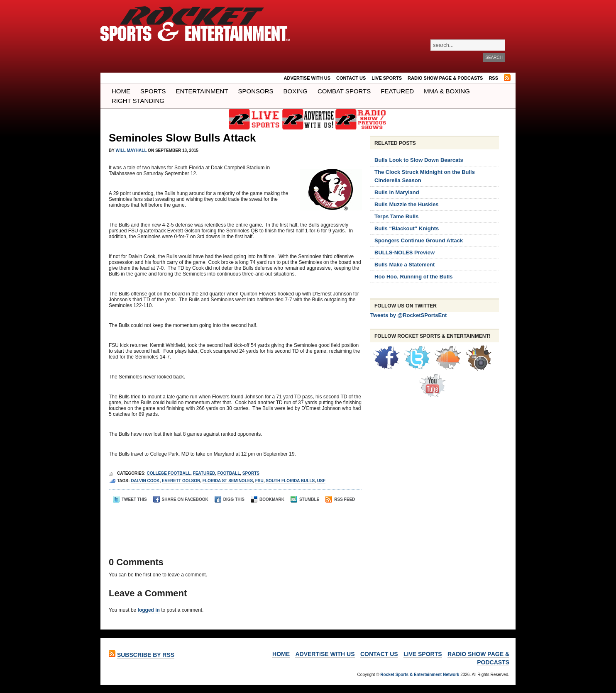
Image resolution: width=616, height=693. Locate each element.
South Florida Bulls (290, 481)
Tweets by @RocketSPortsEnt (408, 315)
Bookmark (268, 499)
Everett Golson (181, 481)
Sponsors (256, 91)
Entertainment (202, 91)
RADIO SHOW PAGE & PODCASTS (445, 78)
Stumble (305, 499)
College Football (169, 473)
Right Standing (138, 101)
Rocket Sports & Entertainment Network (420, 675)
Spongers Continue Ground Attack (419, 240)
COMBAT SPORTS (344, 91)
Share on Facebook (181, 499)
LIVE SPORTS (387, 78)
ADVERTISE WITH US (307, 78)
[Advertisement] (233, 526)
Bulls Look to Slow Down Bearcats (419, 160)
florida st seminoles (228, 481)
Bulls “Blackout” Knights (407, 228)
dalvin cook (145, 481)
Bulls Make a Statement (405, 265)
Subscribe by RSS (146, 655)
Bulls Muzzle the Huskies (407, 204)
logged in (149, 610)
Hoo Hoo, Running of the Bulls (413, 277)
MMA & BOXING (447, 91)
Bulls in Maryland (397, 192)
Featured (397, 91)
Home (121, 91)
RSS (493, 78)
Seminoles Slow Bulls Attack (182, 138)
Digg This (230, 499)
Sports (153, 91)
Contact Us (351, 78)
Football (229, 473)
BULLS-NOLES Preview (405, 253)
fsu (259, 481)
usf (321, 481)
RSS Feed (340, 499)
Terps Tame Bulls (396, 216)
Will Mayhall (131, 150)
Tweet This (130, 499)
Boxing (296, 91)
